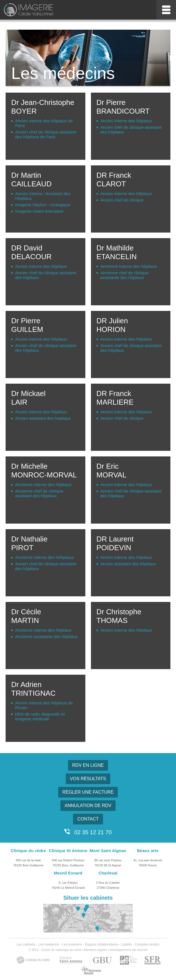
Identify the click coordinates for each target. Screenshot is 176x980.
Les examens (72, 944)
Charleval (108, 873)
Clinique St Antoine (68, 851)
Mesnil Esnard (68, 873)
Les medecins (49, 944)
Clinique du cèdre (28, 851)
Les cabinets (26, 944)
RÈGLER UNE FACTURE (88, 792)
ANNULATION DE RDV (88, 806)
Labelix (126, 944)
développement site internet (129, 950)
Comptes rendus (147, 944)
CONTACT (88, 819)
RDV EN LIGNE (88, 765)
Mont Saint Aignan (108, 851)
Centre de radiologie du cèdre (61, 950)
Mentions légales (96, 950)
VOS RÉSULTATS (88, 779)
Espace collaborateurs (102, 944)
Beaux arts (148, 851)
